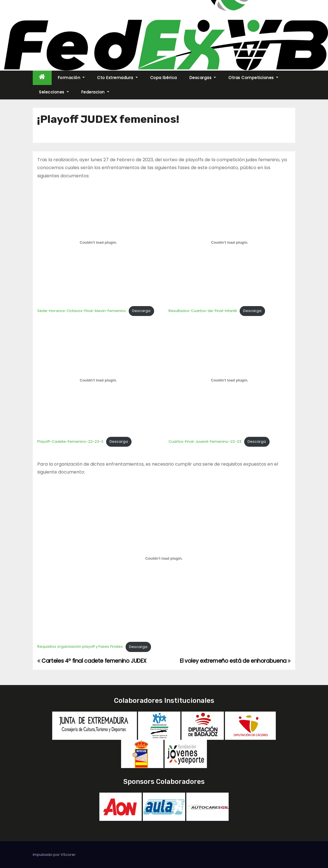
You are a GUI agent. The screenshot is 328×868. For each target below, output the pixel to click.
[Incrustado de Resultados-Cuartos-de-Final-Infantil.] (230, 242)
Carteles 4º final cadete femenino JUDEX (92, 661)
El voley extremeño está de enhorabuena (235, 661)
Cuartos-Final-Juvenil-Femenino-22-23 (205, 441)
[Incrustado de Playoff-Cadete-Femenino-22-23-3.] (98, 380)
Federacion (95, 92)
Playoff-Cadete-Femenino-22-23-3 (70, 441)
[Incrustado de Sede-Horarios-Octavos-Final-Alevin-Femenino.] (98, 242)
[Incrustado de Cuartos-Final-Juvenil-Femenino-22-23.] (230, 380)
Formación (71, 78)
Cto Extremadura (117, 78)
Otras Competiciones (253, 78)
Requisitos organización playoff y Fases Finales (80, 647)
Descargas (203, 78)
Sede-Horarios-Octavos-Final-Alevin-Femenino (82, 311)
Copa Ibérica (164, 78)
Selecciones (54, 92)
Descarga (141, 311)
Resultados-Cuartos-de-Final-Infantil (203, 311)
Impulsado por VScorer (54, 855)
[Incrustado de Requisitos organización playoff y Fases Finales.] (164, 559)
